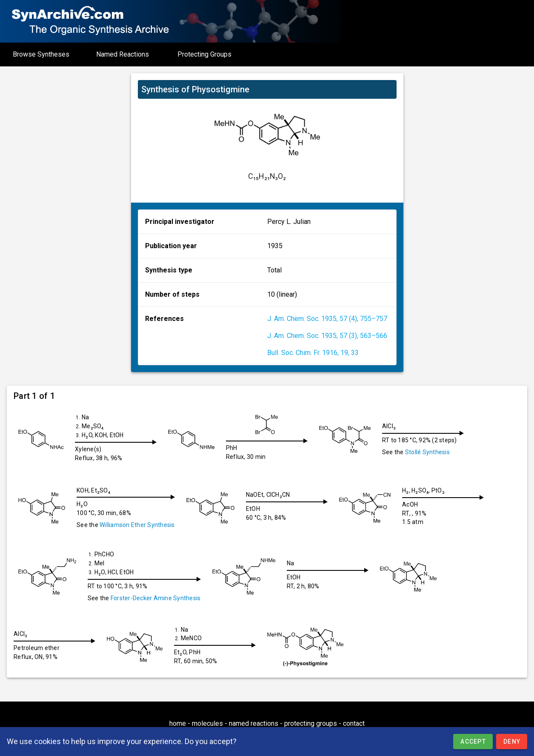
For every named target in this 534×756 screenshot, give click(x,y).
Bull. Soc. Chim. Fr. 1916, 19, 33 (313, 353)
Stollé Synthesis (434, 452)
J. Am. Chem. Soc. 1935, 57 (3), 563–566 (327, 336)
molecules (207, 723)
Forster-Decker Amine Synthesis (156, 598)
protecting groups (311, 723)
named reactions (254, 723)
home (178, 723)
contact (354, 723)
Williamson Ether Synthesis (137, 525)
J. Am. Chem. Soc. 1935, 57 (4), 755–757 (327, 319)
